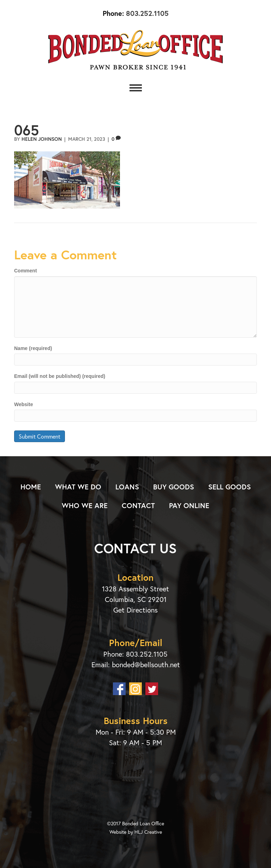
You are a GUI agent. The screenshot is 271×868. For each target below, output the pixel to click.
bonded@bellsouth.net (146, 665)
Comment (26, 271)
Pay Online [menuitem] (189, 505)
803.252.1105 (146, 13)
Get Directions (135, 610)
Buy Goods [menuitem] (174, 487)
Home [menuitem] (31, 487)
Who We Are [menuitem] (85, 505)
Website (23, 404)
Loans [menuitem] (127, 487)
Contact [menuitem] (138, 505)
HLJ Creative (148, 832)
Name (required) (33, 348)
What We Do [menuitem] (78, 487)
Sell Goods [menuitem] (230, 487)
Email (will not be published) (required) (60, 376)
